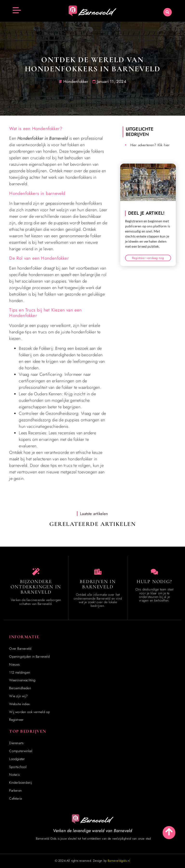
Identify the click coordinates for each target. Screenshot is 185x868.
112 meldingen (20, 672)
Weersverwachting (22, 680)
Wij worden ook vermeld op (30, 712)
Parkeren (15, 790)
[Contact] (154, 572)
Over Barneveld (20, 649)
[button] (168, 12)
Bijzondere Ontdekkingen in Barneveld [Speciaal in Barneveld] (36, 587)
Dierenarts (16, 743)
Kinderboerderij (20, 782)
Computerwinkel (21, 751)
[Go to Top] (169, 832)
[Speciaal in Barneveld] (36, 572)
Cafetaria (15, 798)
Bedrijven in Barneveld (98, 584)
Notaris (14, 775)
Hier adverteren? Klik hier (150, 145)
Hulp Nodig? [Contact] (154, 582)
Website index (19, 704)
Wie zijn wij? (18, 696)
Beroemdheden (20, 688)
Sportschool (18, 767)
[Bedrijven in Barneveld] (98, 572)
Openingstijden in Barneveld (29, 656)
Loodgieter (17, 759)
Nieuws (14, 664)
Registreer (16, 720)
